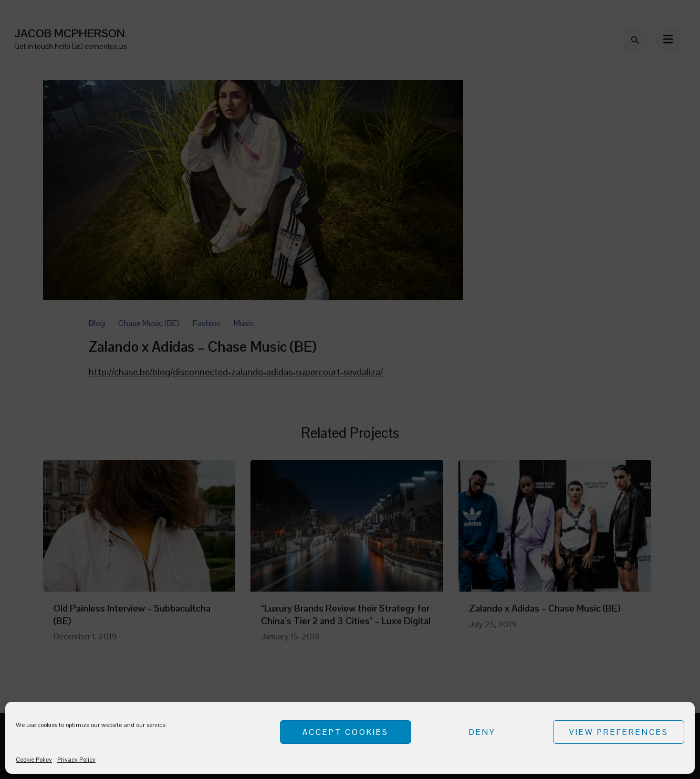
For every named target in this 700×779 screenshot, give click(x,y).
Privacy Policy (76, 760)
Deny (482, 732)
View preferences (619, 732)
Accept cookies (346, 732)
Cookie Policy (34, 760)
